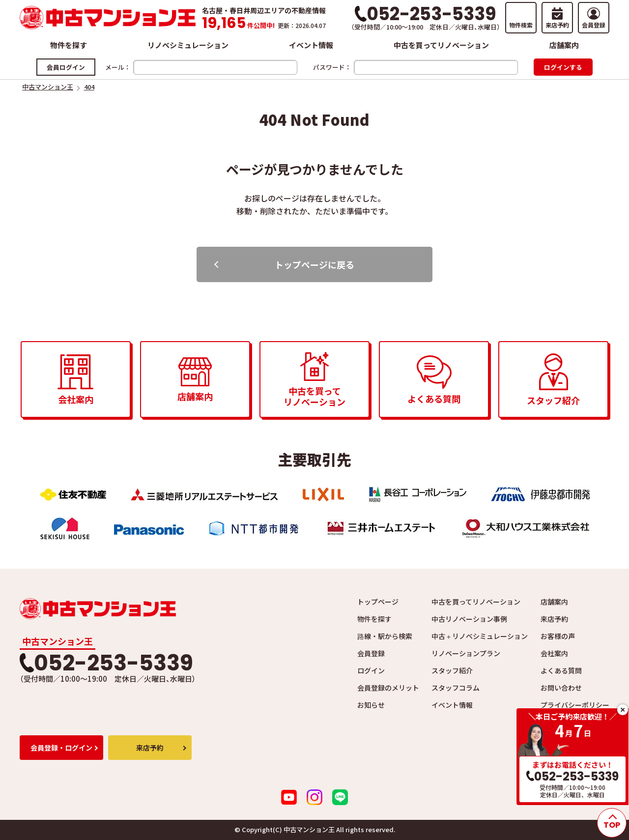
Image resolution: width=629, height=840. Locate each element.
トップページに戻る (314, 264)
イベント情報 (311, 45)
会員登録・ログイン (61, 748)
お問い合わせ (561, 688)
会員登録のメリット (388, 688)
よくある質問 (561, 670)
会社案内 (554, 653)
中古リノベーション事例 (469, 619)
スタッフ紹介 (452, 670)
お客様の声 (558, 636)
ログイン (371, 670)
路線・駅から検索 (385, 636)
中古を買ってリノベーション (441, 45)
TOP (612, 825)
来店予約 (554, 619)
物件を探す (69, 45)
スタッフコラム (456, 688)
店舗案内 (564, 45)
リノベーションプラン (466, 653)
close (623, 710)
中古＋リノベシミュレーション (480, 636)
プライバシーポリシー (575, 705)
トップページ (378, 602)
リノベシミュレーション (188, 45)
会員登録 (371, 653)
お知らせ (371, 705)
